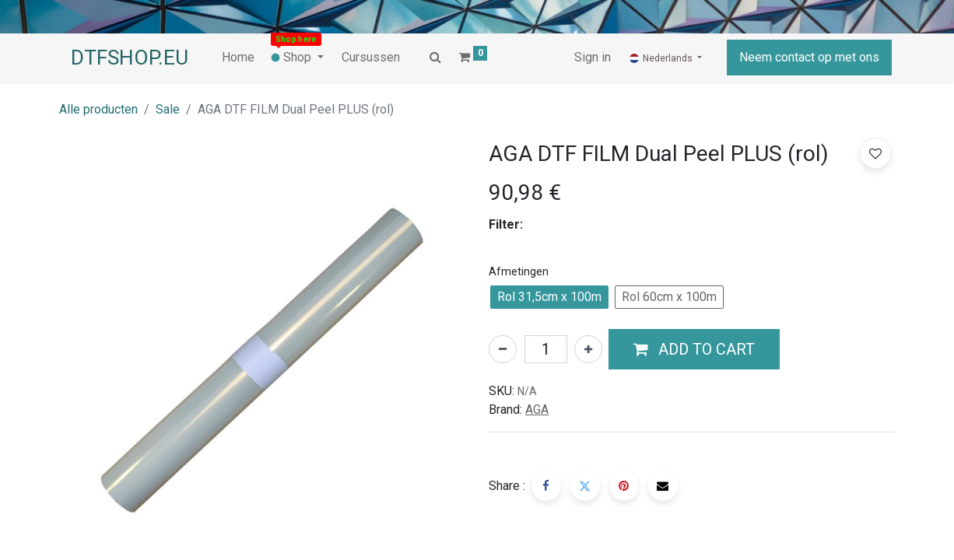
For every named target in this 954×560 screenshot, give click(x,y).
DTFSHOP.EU (130, 58)
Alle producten (98, 109)
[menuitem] (238, 58)
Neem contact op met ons (809, 57)
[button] (694, 349)
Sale (168, 109)
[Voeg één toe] (588, 349)
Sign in (593, 57)
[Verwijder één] (503, 349)
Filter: (506, 224)
